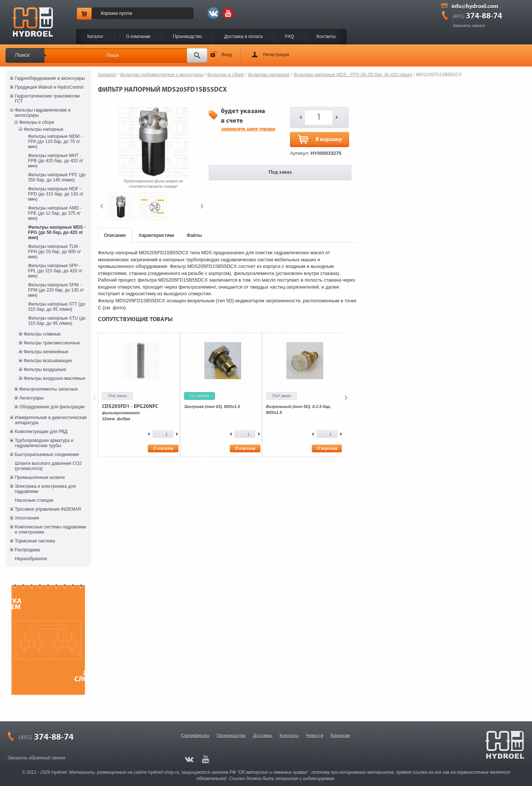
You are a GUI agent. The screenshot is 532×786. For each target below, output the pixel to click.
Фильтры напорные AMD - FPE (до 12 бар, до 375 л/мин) (55, 213)
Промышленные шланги (40, 477)
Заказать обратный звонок (36, 758)
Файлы (194, 235)
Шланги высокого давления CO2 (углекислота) (48, 466)
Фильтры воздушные (45, 370)
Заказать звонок (469, 25)
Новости (314, 736)
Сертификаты (195, 736)
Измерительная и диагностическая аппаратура (51, 420)
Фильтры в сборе (37, 122)
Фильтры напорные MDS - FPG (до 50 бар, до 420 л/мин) (57, 232)
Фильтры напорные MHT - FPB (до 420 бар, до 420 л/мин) (55, 161)
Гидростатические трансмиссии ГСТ (47, 99)
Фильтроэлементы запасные (49, 389)
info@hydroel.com (475, 7)
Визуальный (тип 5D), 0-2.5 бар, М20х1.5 (299, 409)
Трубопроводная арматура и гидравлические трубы (44, 443)
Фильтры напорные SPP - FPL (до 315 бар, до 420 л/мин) (55, 271)
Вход (227, 55)
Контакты (326, 37)
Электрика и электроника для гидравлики (45, 489)
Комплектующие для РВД (41, 432)
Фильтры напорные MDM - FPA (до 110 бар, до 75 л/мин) (55, 142)
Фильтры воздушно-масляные (54, 378)
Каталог (95, 37)
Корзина (109, 13)
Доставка (263, 736)
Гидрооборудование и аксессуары (50, 78)
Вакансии (340, 736)
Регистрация (276, 55)
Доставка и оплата (243, 37)
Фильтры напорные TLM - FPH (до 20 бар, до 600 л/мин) (54, 252)
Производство (187, 37)
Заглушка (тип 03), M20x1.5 (212, 406)
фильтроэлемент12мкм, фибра (130, 412)
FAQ (290, 37)
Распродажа (27, 550)
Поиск (22, 55)
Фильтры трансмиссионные (52, 343)
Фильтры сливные (42, 334)
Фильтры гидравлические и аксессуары (43, 113)
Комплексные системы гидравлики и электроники (50, 530)
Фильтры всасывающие (48, 361)
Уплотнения (27, 518)
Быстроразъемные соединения (47, 455)
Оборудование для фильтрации (52, 407)
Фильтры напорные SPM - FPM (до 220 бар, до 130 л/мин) (56, 290)
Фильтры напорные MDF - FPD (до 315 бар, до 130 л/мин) (56, 194)
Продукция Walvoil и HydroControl (49, 87)
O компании (138, 37)
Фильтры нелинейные (46, 352)
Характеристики (156, 235)
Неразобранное (31, 559)
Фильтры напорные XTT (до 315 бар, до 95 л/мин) (57, 307)
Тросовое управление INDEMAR (48, 509)
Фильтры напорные (43, 129)
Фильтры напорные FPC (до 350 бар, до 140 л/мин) (57, 177)
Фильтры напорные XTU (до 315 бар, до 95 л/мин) (57, 321)
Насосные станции (34, 500)
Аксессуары (31, 398)
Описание (115, 235)
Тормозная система (35, 541)
